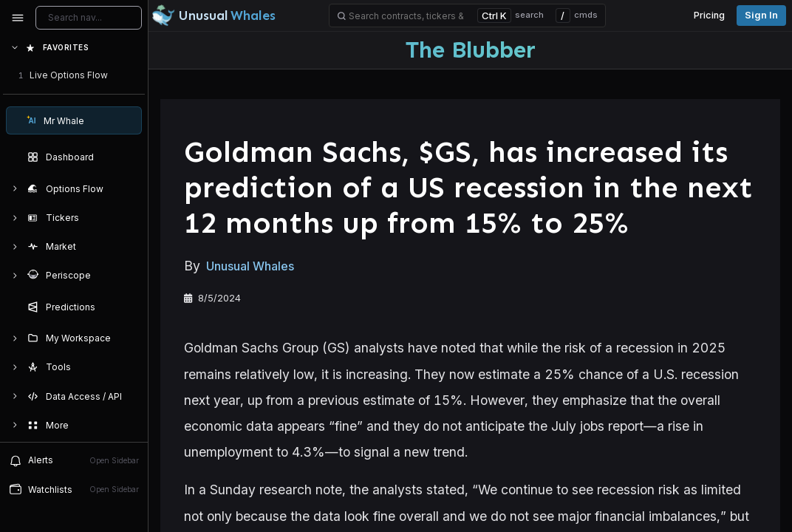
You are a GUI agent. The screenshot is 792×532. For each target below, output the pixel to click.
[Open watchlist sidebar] (74, 490)
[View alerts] (74, 460)
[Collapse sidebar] (18, 18)
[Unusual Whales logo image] (214, 16)
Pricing (709, 15)
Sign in (761, 15)
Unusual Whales (250, 266)
